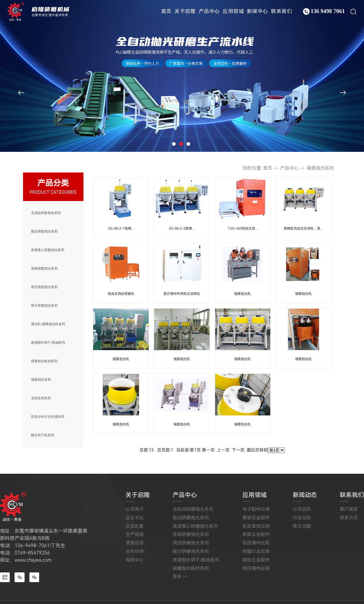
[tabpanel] (182, 76)
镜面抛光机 (243, 294)
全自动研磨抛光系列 (46, 213)
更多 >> (180, 577)
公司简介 (135, 509)
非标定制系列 (41, 398)
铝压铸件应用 (256, 543)
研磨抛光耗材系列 (44, 361)
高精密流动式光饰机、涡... (303, 229)
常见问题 (302, 526)
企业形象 (135, 526)
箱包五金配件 (256, 560)
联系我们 (281, 11)
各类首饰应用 (256, 526)
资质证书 (135, 543)
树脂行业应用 (256, 552)
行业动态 (302, 518)
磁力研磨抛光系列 (44, 306)
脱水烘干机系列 (43, 435)
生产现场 (135, 535)
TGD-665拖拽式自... (243, 229)
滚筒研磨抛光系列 (44, 269)
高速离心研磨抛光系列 (48, 250)
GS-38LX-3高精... (182, 229)
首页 (166, 11)
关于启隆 (185, 11)
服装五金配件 (256, 518)
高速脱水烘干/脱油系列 (48, 343)
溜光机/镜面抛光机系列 (48, 324)
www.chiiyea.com (33, 560)
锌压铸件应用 (256, 569)
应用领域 (233, 11)
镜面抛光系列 (41, 380)
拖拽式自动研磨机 (121, 294)
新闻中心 (258, 11)
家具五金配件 (256, 535)
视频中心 (135, 560)
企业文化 (135, 518)
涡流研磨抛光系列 (44, 287)
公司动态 (302, 509)
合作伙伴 (135, 552)
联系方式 (349, 518)
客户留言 (349, 509)
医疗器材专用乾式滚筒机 (182, 294)
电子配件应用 (256, 509)
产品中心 (209, 11)
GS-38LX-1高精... (121, 229)
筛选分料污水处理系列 (48, 417)
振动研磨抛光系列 (44, 232)
